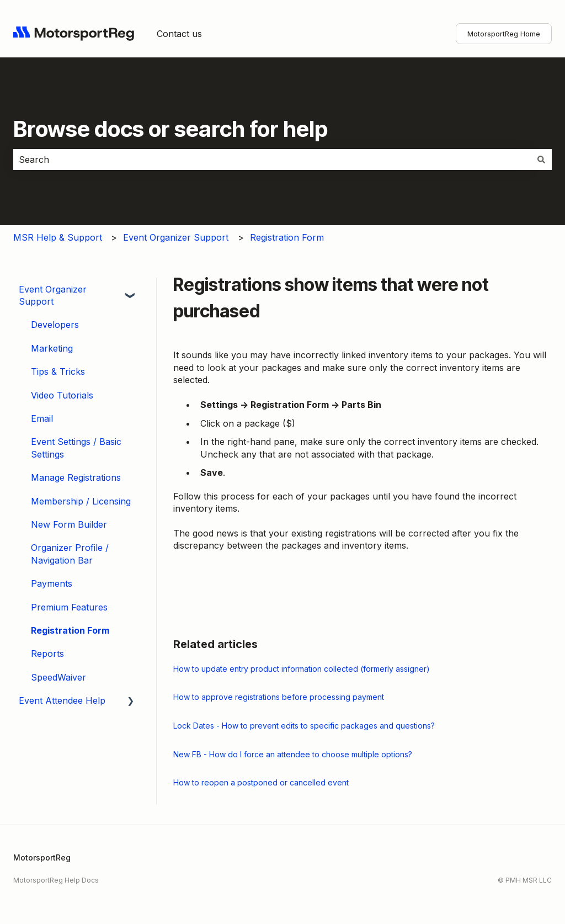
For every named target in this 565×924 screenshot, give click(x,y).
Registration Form (287, 237)
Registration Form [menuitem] (70, 630)
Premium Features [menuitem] (69, 607)
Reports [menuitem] (47, 654)
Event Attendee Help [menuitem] (62, 700)
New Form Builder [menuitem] (69, 524)
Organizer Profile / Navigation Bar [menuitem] (70, 554)
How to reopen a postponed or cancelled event (261, 782)
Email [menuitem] (42, 418)
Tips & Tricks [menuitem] (58, 371)
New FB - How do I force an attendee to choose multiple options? (293, 754)
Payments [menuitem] (52, 583)
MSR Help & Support (58, 237)
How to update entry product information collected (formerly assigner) (302, 669)
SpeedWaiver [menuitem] (58, 677)
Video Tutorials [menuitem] (62, 395)
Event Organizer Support (176, 237)
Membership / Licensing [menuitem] (81, 501)
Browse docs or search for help (170, 129)
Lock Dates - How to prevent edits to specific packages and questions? (304, 726)
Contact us (179, 34)
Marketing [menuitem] (52, 348)
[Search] (541, 160)
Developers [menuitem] (55, 325)
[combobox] (272, 160)
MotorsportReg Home (504, 34)
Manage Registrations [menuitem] (76, 477)
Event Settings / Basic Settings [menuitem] (76, 448)
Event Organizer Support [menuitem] (53, 295)
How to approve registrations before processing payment (279, 697)
